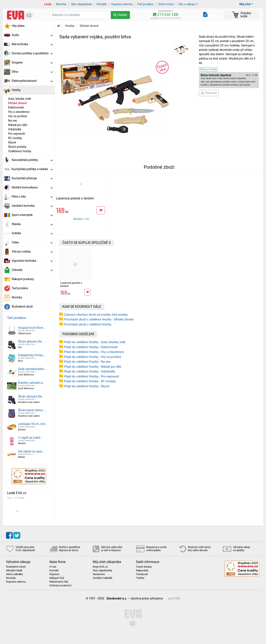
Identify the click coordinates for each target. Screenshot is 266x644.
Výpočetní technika (32, 261)
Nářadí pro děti (18, 125)
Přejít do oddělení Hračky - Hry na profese (93, 357)
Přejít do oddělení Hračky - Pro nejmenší (92, 376)
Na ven (13, 121)
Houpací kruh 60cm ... (32, 328)
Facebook (142, 574)
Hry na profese (18, 116)
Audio (32, 35)
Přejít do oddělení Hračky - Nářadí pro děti (93, 367)
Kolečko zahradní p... (31, 383)
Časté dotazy (144, 567)
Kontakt (102, 4)
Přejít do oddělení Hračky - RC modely (90, 381)
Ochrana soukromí (60, 585)
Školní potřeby (17, 147)
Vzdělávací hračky (20, 151)
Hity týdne (18, 26)
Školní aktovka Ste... (31, 341)
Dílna (32, 72)
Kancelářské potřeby (32, 160)
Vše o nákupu (187, 4)
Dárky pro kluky (208, 69)
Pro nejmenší (17, 134)
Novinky (61, 4)
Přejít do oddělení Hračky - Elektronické (91, 347)
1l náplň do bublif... (30, 438)
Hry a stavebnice (19, 112)
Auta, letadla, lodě (20, 99)
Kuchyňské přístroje (32, 178)
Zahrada (32, 270)
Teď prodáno (145, 4)
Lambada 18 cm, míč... (33, 424)
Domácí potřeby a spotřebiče (32, 53)
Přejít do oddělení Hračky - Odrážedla (89, 371)
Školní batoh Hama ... (32, 410)
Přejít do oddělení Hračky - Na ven (87, 362)
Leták (48, 4)
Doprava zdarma (122, 4)
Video (32, 242)
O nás (53, 567)
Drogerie (32, 62)
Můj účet (245, 4)
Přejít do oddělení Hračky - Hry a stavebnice (94, 352)
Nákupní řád (57, 578)
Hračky (32, 90)
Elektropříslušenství (32, 81)
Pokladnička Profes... (32, 355)
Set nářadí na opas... (31, 451)
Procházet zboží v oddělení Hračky (88, 324)
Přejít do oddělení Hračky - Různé (87, 386)
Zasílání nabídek (102, 578)
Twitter (140, 578)
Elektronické (16, 107)
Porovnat (209, 93)
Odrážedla (15, 129)
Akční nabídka (14, 574)
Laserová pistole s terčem (75, 198)
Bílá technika (32, 44)
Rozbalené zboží (22, 306)
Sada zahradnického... (32, 369)
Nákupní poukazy (23, 279)
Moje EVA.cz (100, 567)
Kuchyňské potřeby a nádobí (32, 169)
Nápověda (142, 571)
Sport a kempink (32, 215)
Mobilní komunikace (32, 187)
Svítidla (32, 233)
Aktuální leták (14, 571)
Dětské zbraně (17, 103)
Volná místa (166, 4)
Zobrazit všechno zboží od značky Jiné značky (96, 315)
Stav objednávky (82, 4)
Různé (12, 142)
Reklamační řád (59, 582)
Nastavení (99, 574)
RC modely (15, 138)
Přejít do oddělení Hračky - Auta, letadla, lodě (95, 342)
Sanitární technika (32, 206)
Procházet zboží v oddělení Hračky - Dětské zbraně (99, 319)
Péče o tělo (32, 197)
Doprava (54, 574)
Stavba (32, 224)
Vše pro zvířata (32, 252)
